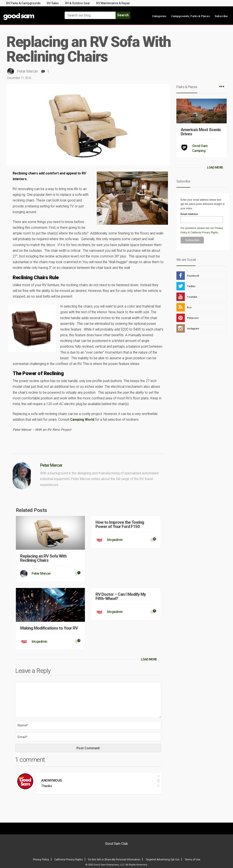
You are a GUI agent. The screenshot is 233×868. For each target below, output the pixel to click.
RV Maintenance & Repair (113, 3)
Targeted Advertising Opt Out (162, 860)
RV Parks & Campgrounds (23, 3)
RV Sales (53, 3)
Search (123, 15)
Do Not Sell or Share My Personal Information (114, 860)
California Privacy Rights (204, 233)
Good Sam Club (116, 844)
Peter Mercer (27, 71)
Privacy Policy (41, 860)
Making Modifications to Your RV (49, 628)
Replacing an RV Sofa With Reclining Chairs (43, 558)
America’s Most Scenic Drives (201, 132)
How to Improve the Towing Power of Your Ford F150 (120, 524)
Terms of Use (192, 860)
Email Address (189, 214)
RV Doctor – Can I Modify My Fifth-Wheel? (121, 596)
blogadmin (115, 540)
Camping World (82, 420)
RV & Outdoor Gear (78, 3)
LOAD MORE (149, 659)
